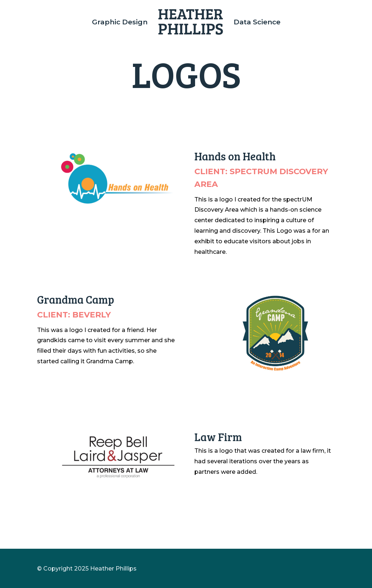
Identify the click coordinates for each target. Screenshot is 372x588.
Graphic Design (120, 22)
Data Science (257, 22)
